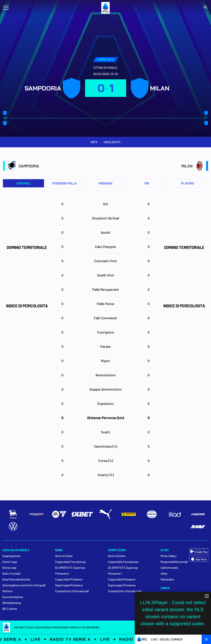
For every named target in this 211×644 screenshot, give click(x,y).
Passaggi (105, 183)
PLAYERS (188, 183)
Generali (23, 183)
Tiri (147, 183)
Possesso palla (64, 183)
